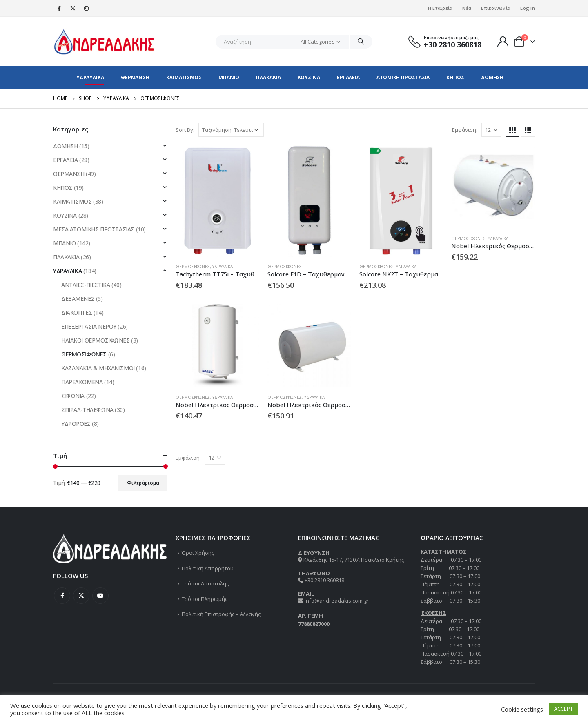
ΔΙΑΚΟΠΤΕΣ (77, 313)
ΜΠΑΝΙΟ (229, 77)
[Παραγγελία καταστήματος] (231, 130)
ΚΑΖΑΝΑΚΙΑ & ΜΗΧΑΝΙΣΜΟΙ (98, 368)
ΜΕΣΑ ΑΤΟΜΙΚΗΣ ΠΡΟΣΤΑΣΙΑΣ (94, 229)
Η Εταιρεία (440, 8)
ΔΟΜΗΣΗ (492, 77)
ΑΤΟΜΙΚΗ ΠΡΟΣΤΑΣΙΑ (403, 77)
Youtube (100, 596)
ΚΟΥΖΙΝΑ (309, 77)
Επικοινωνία (496, 8)
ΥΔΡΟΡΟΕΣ (76, 424)
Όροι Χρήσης (198, 553)
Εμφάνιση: (465, 130)
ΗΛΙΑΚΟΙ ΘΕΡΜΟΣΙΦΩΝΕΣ (96, 340)
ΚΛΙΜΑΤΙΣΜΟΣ (184, 77)
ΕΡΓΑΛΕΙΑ (348, 77)
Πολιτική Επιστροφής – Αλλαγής (221, 614)
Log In (528, 8)
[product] (217, 201)
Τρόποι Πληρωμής (205, 599)
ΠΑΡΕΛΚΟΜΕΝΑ (82, 382)
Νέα (467, 8)
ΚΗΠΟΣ (455, 77)
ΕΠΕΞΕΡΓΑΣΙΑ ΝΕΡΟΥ (89, 326)
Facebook (62, 596)
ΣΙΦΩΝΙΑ (73, 396)
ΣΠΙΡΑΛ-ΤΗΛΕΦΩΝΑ (87, 410)
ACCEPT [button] (563, 709)
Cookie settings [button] (522, 709)
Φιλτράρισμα (143, 483)
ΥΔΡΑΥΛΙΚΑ (90, 77)
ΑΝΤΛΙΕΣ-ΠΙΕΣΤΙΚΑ (86, 285)
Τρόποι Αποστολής (205, 583)
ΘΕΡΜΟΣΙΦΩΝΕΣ (193, 267)
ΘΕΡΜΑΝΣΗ (135, 77)
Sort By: (185, 130)
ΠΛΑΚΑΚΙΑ (268, 77)
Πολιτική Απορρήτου (208, 568)
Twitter (81, 596)
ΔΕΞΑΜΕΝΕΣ (78, 299)
